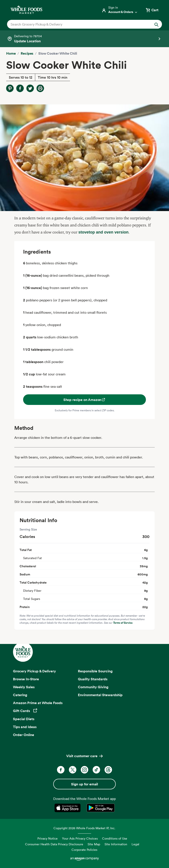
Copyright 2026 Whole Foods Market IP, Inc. (84, 828)
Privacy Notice (48, 838)
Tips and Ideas (25, 727)
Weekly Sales (24, 687)
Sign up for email (84, 784)
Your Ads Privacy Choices (80, 838)
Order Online (24, 735)
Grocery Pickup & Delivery (34, 671)
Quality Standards (93, 679)
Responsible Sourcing (95, 671)
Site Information (116, 844)
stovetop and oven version (103, 232)
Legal (135, 844)
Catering (20, 695)
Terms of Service (123, 623)
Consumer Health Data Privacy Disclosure (54, 844)
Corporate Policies (84, 850)
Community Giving (93, 687)
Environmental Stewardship (100, 695)
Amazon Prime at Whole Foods (38, 703)
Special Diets (24, 719)
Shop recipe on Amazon (85, 400)
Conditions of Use (115, 838)
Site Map (94, 844)
